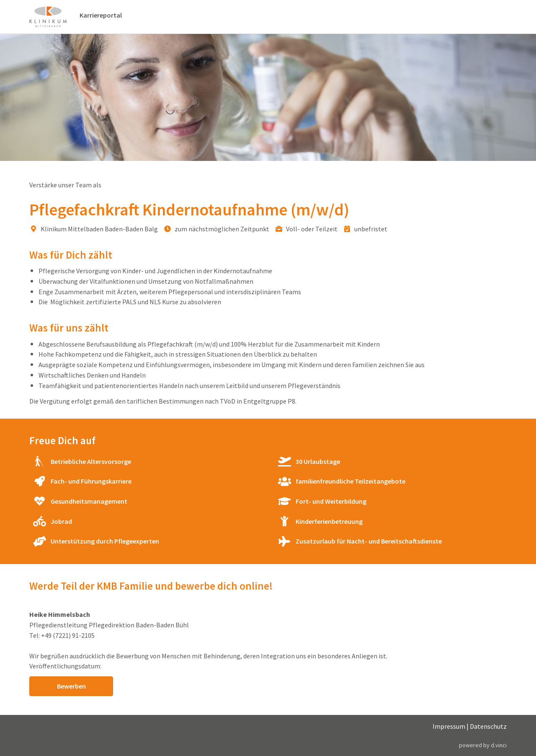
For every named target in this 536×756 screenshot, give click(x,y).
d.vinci (499, 745)
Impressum (449, 726)
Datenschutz (488, 726)
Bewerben (71, 686)
